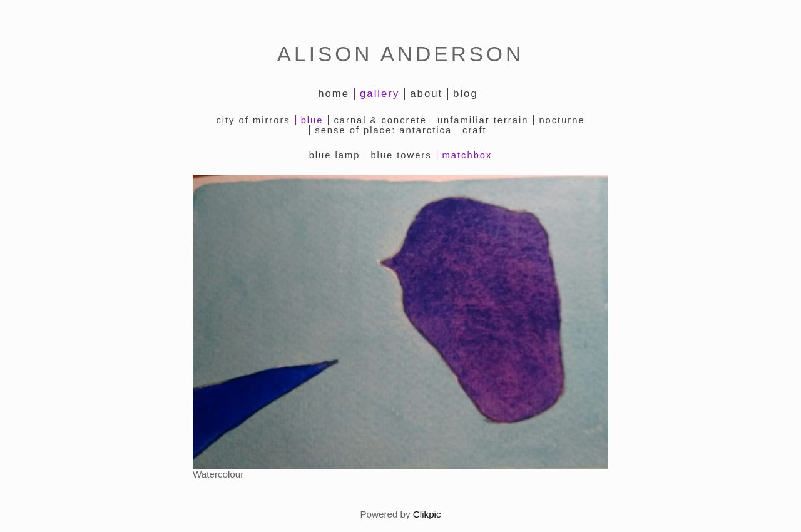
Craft (475, 130)
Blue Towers (401, 155)
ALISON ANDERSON (400, 54)
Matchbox (467, 155)
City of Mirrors (253, 120)
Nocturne (562, 120)
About (426, 94)
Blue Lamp (335, 155)
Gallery (380, 94)
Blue (312, 120)
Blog (466, 94)
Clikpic (427, 514)
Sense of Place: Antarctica (383, 130)
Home (334, 94)
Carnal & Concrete (380, 120)
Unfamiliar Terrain (483, 120)
